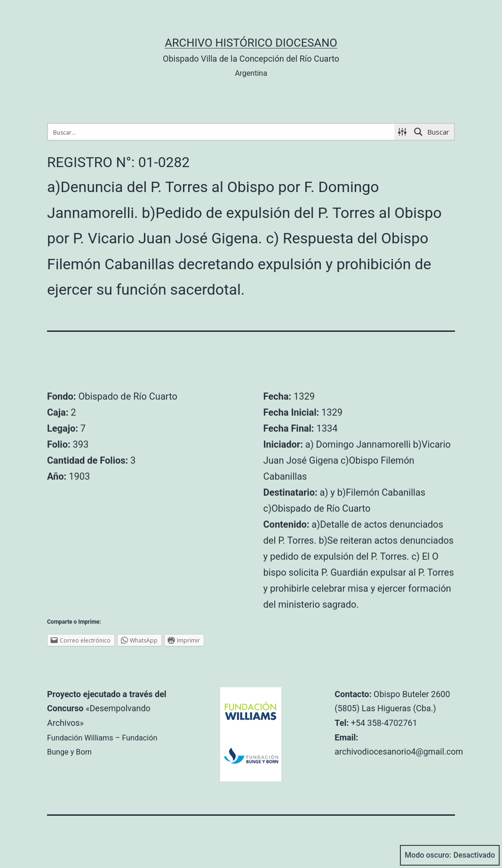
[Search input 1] (222, 132)
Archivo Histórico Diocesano (251, 43)
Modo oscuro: (450, 855)
